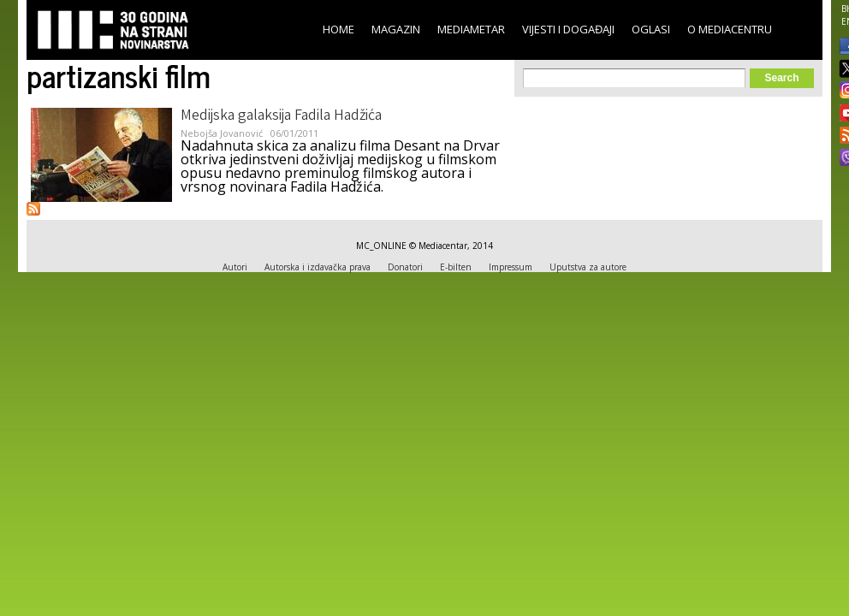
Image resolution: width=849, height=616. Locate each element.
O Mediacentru (730, 29)
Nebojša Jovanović (222, 133)
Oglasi (651, 29)
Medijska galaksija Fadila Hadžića (281, 116)
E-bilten (456, 267)
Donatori (405, 267)
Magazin (396, 29)
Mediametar (471, 29)
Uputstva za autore (588, 267)
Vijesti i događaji (568, 29)
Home (338, 29)
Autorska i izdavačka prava (318, 267)
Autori (235, 267)
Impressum (511, 267)
